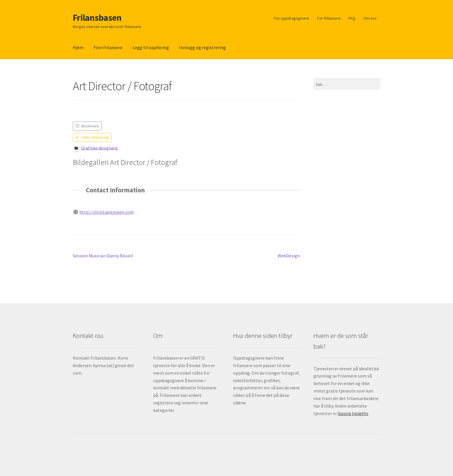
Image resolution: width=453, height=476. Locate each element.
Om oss (370, 18)
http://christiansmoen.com (107, 212)
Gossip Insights (353, 413)
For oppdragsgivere (292, 18)
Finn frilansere (108, 47)
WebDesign (289, 256)
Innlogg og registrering (203, 47)
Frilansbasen (97, 18)
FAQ (352, 18)
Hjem (78, 47)
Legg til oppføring (151, 47)
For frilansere (329, 18)
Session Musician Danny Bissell (103, 256)
